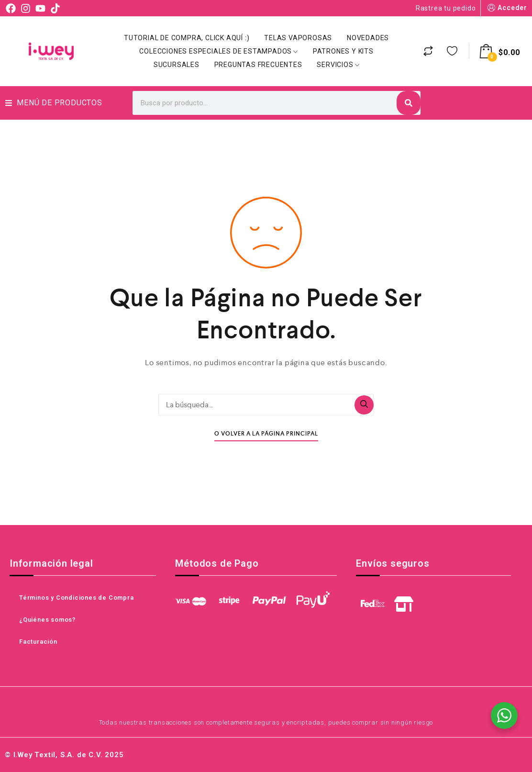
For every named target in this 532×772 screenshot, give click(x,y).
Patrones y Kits (343, 51)
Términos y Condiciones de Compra (77, 598)
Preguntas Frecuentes (258, 65)
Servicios (338, 65)
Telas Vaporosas (298, 38)
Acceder (506, 8)
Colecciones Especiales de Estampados (219, 51)
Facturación (38, 642)
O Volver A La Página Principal (266, 434)
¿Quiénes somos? (47, 620)
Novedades (368, 38)
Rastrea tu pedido (446, 8)
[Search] (409, 103)
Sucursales (177, 65)
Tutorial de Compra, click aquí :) (187, 38)
